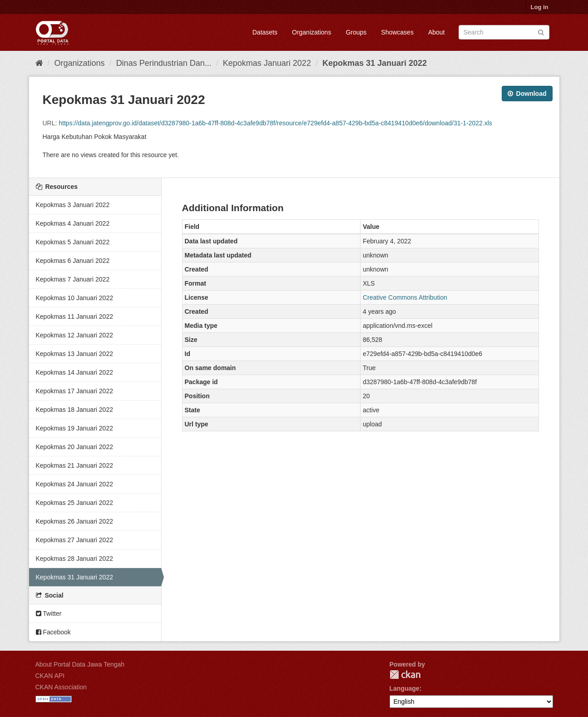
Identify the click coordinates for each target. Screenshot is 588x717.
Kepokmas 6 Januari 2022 (73, 261)
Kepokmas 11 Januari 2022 (74, 316)
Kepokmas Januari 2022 (267, 63)
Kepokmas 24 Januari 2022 (74, 484)
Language (405, 688)
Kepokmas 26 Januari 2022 (74, 521)
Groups (356, 32)
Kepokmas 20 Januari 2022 (74, 447)
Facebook (53, 632)
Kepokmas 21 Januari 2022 (74, 465)
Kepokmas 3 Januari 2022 (73, 205)
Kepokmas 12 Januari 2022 (74, 335)
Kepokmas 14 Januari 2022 (74, 372)
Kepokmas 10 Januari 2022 (74, 298)
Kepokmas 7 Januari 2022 (73, 279)
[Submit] (541, 32)
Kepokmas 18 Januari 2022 (74, 410)
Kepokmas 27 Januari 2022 (74, 540)
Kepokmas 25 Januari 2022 (74, 503)
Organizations (311, 32)
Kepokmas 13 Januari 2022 (74, 354)
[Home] (39, 63)
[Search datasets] (504, 32)
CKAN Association (61, 687)
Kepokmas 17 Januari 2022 (74, 391)
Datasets (265, 32)
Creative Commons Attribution (405, 297)
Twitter (49, 613)
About (437, 32)
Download (527, 94)
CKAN (405, 675)
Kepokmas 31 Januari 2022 (375, 63)
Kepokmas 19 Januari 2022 (74, 428)
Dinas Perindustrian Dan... (164, 63)
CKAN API (50, 676)
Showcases (397, 32)
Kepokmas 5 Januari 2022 (73, 242)
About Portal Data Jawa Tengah (80, 664)
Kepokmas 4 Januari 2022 (73, 223)
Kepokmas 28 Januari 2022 (74, 559)
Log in (540, 7)
